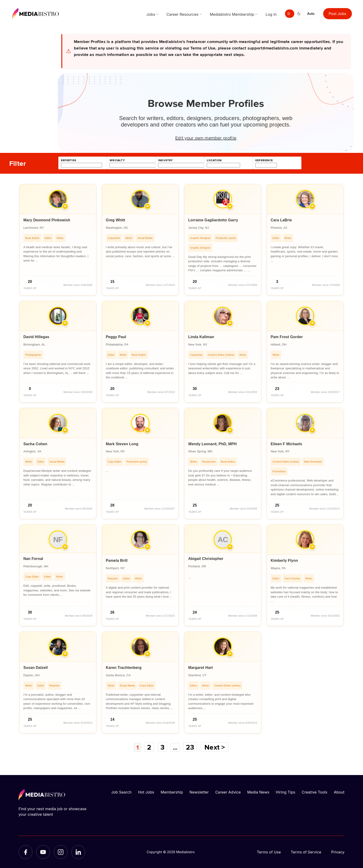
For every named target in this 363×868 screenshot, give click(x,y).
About (339, 792)
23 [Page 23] (192, 747)
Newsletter (199, 792)
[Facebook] (25, 852)
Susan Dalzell (36, 668)
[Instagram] (61, 852)
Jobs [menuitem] (151, 14)
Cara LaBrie (281, 220)
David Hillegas (36, 337)
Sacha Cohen (35, 444)
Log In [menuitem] (271, 14)
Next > (217, 747)
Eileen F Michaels (286, 444)
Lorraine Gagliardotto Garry (213, 220)
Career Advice (228, 792)
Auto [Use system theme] (311, 14)
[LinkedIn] (78, 852)
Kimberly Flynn (284, 561)
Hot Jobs (146, 792)
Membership (172, 792)
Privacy (338, 852)
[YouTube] (43, 852)
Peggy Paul (116, 337)
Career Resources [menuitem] (182, 14)
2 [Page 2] (149, 747)
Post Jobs (338, 14)
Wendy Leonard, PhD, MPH (212, 444)
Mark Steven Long (122, 444)
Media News (258, 792)
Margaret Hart (200, 668)
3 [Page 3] (162, 747)
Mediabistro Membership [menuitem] (232, 14)
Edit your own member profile (206, 138)
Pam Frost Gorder (287, 337)
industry (165, 160)
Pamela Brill (117, 561)
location (214, 160)
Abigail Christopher (206, 559)
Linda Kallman (201, 337)
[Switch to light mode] (290, 14)
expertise (69, 160)
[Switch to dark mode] (300, 14)
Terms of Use (269, 852)
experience (264, 160)
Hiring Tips (285, 792)
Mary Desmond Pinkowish (47, 220)
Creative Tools (314, 792)
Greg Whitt (116, 220)
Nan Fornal (33, 559)
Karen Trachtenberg (124, 668)
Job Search (122, 792)
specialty (117, 160)
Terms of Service (306, 852)
